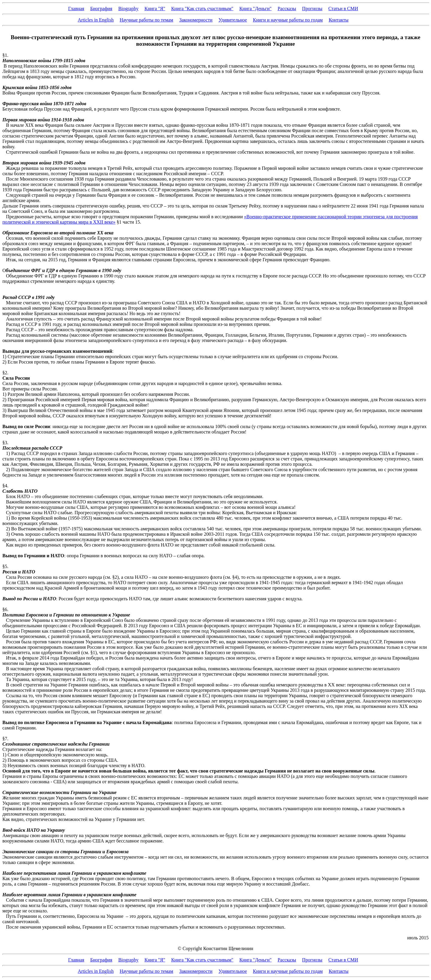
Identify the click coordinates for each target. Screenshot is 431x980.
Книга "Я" (155, 9)
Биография (101, 9)
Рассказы (287, 9)
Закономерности (196, 20)
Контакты (339, 20)
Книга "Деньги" (256, 9)
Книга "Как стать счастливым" (202, 9)
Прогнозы (312, 9)
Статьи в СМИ (343, 9)
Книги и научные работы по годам (288, 20)
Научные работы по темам (147, 20)
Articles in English (96, 20)
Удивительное (233, 20)
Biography (128, 9)
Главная (76, 9)
